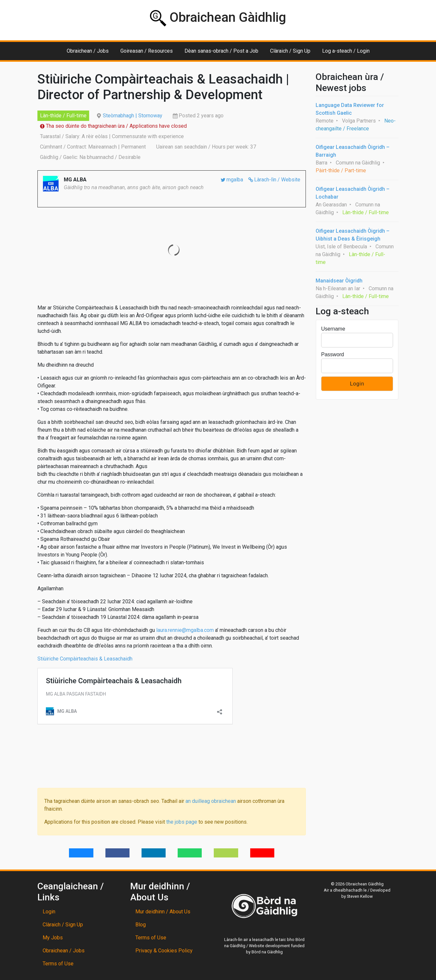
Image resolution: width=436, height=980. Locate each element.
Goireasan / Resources (147, 51)
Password (333, 354)
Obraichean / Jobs (88, 51)
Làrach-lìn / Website (277, 180)
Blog (141, 925)
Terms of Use (58, 964)
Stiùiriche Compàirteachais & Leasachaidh (86, 659)
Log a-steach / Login (346, 51)
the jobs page (182, 822)
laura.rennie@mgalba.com (185, 630)
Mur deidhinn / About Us (163, 912)
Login (49, 912)
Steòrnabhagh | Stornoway (133, 116)
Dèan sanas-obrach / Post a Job (221, 51)
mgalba (235, 180)
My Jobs (53, 938)
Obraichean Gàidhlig (218, 18)
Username (333, 329)
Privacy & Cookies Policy (164, 951)
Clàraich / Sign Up (290, 51)
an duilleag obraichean (211, 801)
